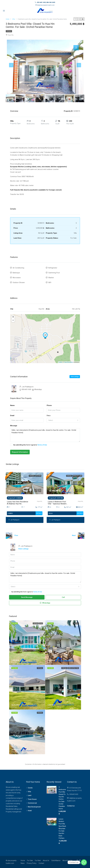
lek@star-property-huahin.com (46, 5)
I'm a (48, 416)
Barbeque (16, 273)
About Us (46, 861)
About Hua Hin (67, 861)
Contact (41, 863)
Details (39, 513)
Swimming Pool (54, 273)
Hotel (30, 811)
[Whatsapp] (84, 862)
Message (14, 426)
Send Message (27, 597)
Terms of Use (42, 445)
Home (23, 861)
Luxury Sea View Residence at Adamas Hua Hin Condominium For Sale (18, 504)
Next (74, 535)
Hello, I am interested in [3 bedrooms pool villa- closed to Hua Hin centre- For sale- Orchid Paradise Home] (45, 435)
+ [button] (13, 317)
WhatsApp (38, 389)
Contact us (71, 806)
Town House (32, 799)
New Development (34, 807)
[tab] (76, 48)
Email (12, 416)
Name (12, 405)
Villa (29, 792)
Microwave (17, 278)
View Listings (75, 377)
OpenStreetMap (69, 362)
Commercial (32, 803)
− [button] (13, 320)
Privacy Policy (32, 863)
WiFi (50, 282)
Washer (51, 278)
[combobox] (63, 420)
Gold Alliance (56, 861)
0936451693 (74, 794)
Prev (16, 535)
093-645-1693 (26, 389)
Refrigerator (53, 268)
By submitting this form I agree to (29, 445)
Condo (30, 788)
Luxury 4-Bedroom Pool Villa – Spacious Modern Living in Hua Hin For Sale (58, 504)
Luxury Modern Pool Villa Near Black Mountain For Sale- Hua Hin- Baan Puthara (62, 829)
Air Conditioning (18, 268)
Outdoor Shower (19, 282)
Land (30, 795)
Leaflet (60, 362)
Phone (49, 405)
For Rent (38, 861)
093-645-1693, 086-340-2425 (46, 2)
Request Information (20, 452)
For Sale (9, 31)
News (23, 863)
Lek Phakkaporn (15, 520)
